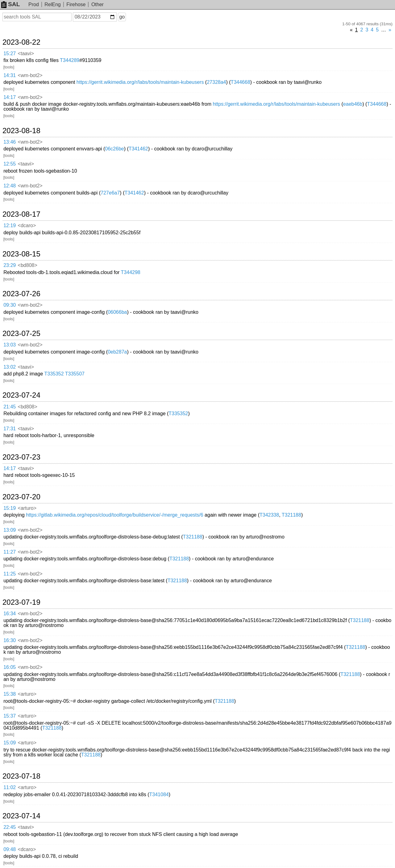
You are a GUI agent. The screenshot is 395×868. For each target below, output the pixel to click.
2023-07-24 (21, 395)
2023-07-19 (21, 602)
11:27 (10, 552)
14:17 (10, 97)
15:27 (10, 53)
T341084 (159, 794)
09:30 (10, 305)
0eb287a (117, 352)
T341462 (138, 149)
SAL (10, 4)
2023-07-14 (21, 816)
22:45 (10, 827)
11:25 (10, 574)
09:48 (10, 849)
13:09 (10, 530)
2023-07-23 (21, 457)
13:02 (10, 367)
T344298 (131, 272)
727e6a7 (110, 193)
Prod (34, 4)
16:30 (10, 640)
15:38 (10, 694)
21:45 (10, 407)
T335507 (75, 374)
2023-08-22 (21, 42)
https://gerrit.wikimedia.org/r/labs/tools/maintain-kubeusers (140, 82)
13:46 (10, 142)
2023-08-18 (21, 131)
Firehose (76, 4)
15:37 (10, 716)
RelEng (52, 4)
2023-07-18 (21, 776)
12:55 (10, 164)
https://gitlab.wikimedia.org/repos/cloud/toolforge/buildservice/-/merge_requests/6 (115, 515)
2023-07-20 (21, 497)
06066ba (117, 312)
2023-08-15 (21, 254)
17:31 (10, 429)
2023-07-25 (21, 334)
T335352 (54, 374)
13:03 (10, 345)
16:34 (10, 614)
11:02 (10, 787)
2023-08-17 (21, 214)
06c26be (114, 149)
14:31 (10, 75)
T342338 (269, 515)
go (122, 17)
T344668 (241, 82)
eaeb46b (353, 104)
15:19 (10, 508)
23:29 (10, 265)
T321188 (291, 515)
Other (98, 4)
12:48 (10, 186)
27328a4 (216, 82)
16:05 (10, 667)
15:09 (10, 743)
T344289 (70, 60)
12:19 (10, 225)
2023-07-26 (21, 294)
